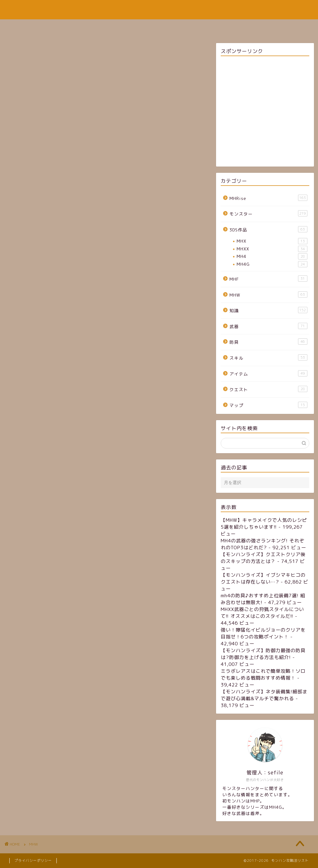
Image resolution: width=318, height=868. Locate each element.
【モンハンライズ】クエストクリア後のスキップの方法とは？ (263, 558)
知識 (268, 310)
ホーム (106, 27)
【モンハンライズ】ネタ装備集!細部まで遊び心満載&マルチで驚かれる (264, 695)
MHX (272, 241)
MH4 (272, 256)
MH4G (272, 264)
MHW (268, 295)
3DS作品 (268, 229)
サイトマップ (143, 27)
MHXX (272, 249)
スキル (268, 358)
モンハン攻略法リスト (159, 10)
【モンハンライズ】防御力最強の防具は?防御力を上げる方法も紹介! (263, 654)
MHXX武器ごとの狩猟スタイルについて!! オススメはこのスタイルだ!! (262, 613)
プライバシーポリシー (33, 861)
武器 (268, 326)
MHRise (268, 198)
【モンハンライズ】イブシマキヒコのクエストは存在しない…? (263, 578)
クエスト (268, 389)
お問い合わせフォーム (196, 27)
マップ (268, 405)
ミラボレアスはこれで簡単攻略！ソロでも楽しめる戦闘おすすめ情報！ (263, 674)
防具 (268, 342)
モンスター (268, 213)
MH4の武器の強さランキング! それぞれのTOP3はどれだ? (263, 544)
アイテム (268, 373)
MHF (268, 279)
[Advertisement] (265, 112)
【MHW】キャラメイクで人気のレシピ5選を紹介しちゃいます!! (264, 524)
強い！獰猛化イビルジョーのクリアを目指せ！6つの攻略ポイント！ (263, 633)
